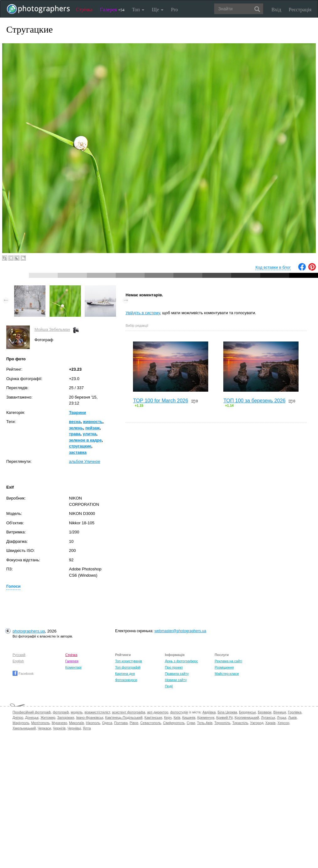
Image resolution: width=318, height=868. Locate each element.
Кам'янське (154, 717)
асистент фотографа (129, 712)
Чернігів (59, 728)
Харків (270, 723)
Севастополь (151, 723)
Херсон (283, 723)
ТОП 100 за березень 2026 (254, 401)
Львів (292, 717)
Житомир (48, 717)
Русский (19, 655)
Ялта (87, 728)
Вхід (276, 10)
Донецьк (32, 717)
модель (77, 712)
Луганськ (268, 717)
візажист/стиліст (97, 712)
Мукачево (59, 723)
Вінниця (280, 712)
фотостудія (179, 712)
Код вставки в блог (273, 267)
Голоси (13, 586)
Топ (138, 10)
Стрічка (84, 10)
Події (169, 686)
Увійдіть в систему (143, 313)
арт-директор (158, 712)
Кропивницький (247, 717)
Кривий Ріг (225, 717)
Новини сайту (176, 680)
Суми (191, 723)
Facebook (23, 674)
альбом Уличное (85, 461)
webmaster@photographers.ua (180, 631)
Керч (168, 717)
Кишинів (189, 717)
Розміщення (224, 667)
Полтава (121, 723)
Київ (177, 717)
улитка (90, 434)
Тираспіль (240, 723)
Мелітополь (41, 723)
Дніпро (18, 717)
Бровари (265, 712)
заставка (78, 452)
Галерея (112, 10)
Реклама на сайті (228, 661)
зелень (76, 428)
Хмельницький (24, 728)
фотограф (61, 712)
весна (75, 422)
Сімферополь (174, 723)
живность (93, 422)
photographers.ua (29, 631)
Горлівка (295, 712)
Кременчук (206, 717)
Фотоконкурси (126, 680)
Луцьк (282, 717)
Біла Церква (227, 712)
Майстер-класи (227, 674)
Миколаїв (77, 723)
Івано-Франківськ (90, 717)
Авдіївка (209, 712)
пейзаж (93, 428)
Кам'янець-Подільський (124, 717)
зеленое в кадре (85, 440)
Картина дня (125, 674)
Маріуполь (21, 723)
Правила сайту (177, 674)
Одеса (107, 723)
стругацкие (80, 446)
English (18, 661)
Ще (158, 10)
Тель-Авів (205, 723)
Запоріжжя (66, 717)
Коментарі (73, 667)
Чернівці (74, 728)
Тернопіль (223, 723)
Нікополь (93, 723)
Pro (174, 10)
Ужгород (257, 723)
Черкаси (44, 728)
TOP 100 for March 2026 (161, 401)
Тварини (77, 413)
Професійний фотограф (32, 712)
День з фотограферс (182, 661)
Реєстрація (300, 10)
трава (75, 434)
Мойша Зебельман (52, 329)
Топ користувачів (129, 661)
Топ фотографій (128, 667)
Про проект (174, 667)
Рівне (134, 723)
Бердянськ (247, 712)
